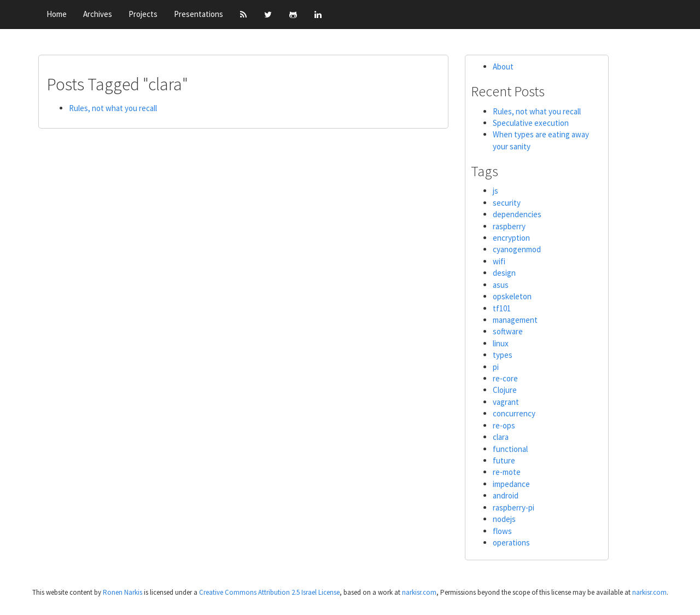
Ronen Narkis (123, 592)
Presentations (199, 14)
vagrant (506, 402)
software (508, 331)
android (506, 495)
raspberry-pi (514, 507)
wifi (499, 261)
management (515, 320)
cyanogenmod (517, 249)
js (495, 191)
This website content (62, 592)
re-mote (507, 472)
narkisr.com (419, 592)
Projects (143, 14)
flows (502, 531)
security (507, 203)
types (503, 355)
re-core (505, 378)
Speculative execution (531, 123)
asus (501, 285)
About (503, 66)
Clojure (505, 390)
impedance (511, 484)
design (504, 273)
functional (510, 449)
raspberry (509, 226)
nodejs (504, 519)
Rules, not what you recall (113, 108)
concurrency (514, 413)
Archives (98, 14)
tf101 (502, 308)
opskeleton (512, 296)
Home (57, 14)
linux (501, 343)
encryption (511, 238)
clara (501, 437)
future (504, 460)
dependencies (517, 214)
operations (511, 543)
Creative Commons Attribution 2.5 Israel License (269, 592)
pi (496, 367)
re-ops (504, 425)
